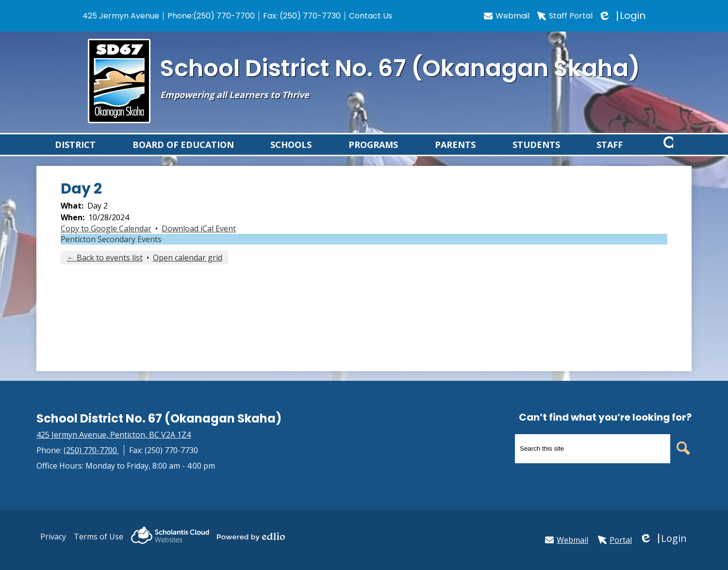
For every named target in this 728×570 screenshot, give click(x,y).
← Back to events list (105, 269)
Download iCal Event (199, 240)
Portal (615, 540)
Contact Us (371, 16)
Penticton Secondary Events (111, 250)
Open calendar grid (188, 269)
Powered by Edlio (251, 537)
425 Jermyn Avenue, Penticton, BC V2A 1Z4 (114, 435)
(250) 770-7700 (224, 16)
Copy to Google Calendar (106, 240)
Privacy (53, 537)
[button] (75, 150)
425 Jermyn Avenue (121, 16)
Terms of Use (99, 537)
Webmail (507, 16)
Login (623, 16)
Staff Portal (565, 16)
